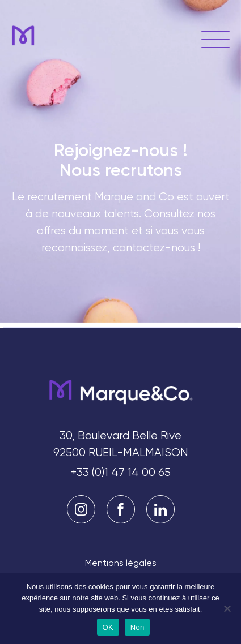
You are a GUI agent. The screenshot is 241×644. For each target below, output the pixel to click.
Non (138, 627)
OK (108, 627)
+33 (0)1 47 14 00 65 (121, 472)
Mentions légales (121, 563)
